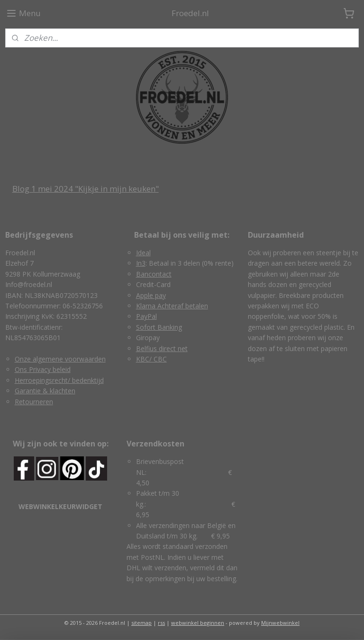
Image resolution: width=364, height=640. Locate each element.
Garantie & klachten (45, 391)
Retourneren (34, 402)
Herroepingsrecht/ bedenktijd (59, 380)
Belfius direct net (162, 348)
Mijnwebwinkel (280, 623)
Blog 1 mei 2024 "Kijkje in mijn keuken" (86, 189)
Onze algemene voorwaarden (60, 359)
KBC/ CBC (151, 359)
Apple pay (151, 295)
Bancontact (154, 274)
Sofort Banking (159, 327)
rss (161, 623)
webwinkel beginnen (198, 623)
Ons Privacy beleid (43, 369)
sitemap (141, 623)
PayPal (146, 316)
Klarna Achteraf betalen (172, 306)
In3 (141, 263)
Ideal (143, 253)
